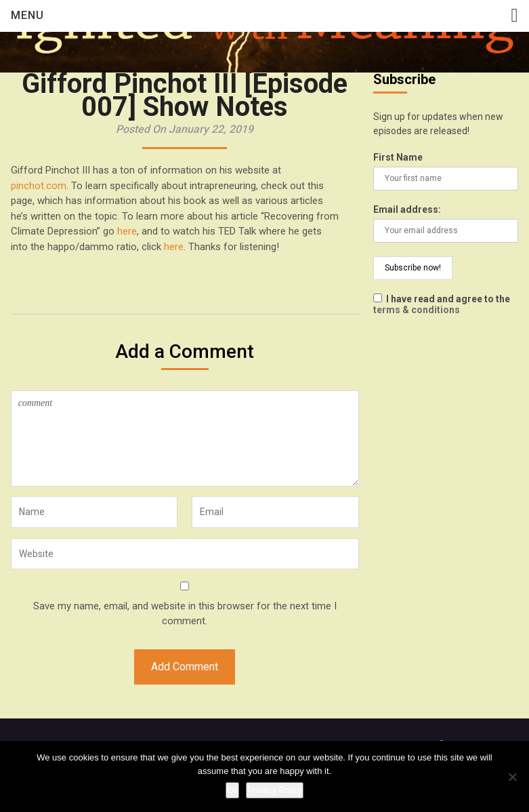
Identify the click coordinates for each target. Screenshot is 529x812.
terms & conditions (417, 310)
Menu (27, 15)
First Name (398, 157)
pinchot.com (39, 186)
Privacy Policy (275, 790)
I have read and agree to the (442, 304)
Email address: (407, 209)
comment (185, 439)
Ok (233, 790)
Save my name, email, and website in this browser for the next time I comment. (185, 614)
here (127, 231)
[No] (512, 777)
